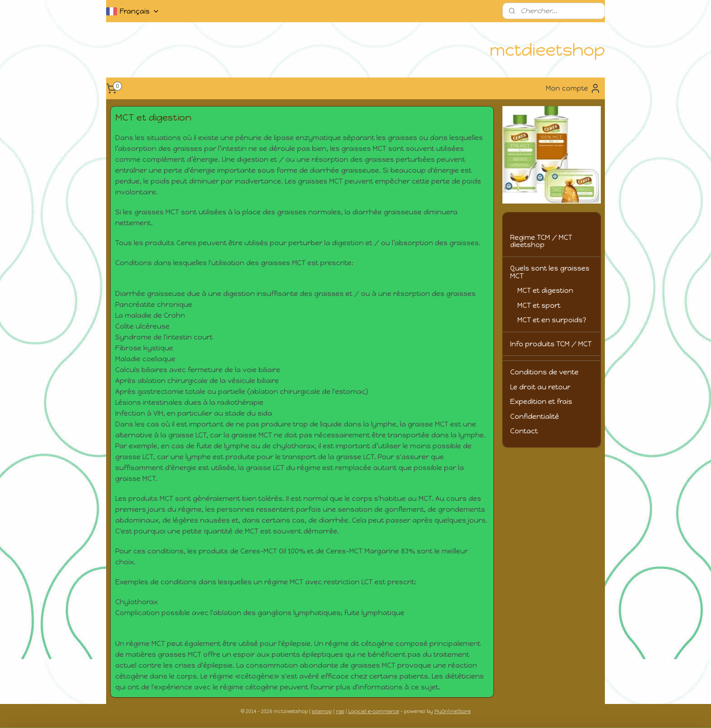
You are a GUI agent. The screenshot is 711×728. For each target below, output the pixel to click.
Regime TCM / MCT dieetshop (541, 241)
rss (340, 711)
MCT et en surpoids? (552, 320)
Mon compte (573, 88)
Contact (524, 431)
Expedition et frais (541, 402)
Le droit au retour (540, 387)
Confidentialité (535, 417)
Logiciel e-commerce (374, 711)
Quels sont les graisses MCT (550, 272)
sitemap (322, 711)
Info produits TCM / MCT (551, 344)
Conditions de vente (544, 372)
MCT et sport (539, 306)
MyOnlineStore (453, 711)
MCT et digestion (545, 291)
